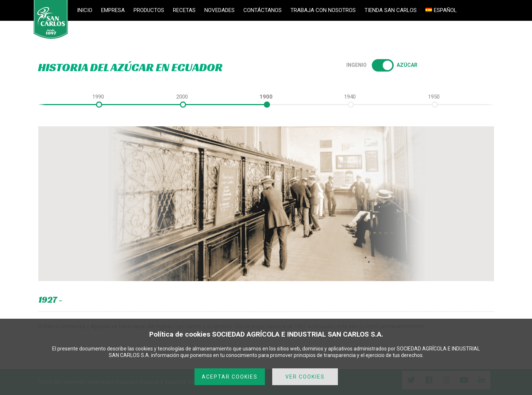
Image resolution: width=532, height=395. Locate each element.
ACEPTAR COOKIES (230, 377)
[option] (266, 97)
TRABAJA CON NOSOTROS (323, 10)
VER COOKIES (305, 377)
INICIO (85, 10)
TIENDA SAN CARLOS (391, 10)
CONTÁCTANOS (263, 10)
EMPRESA (113, 10)
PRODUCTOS (149, 10)
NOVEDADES (219, 10)
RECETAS (184, 10)
